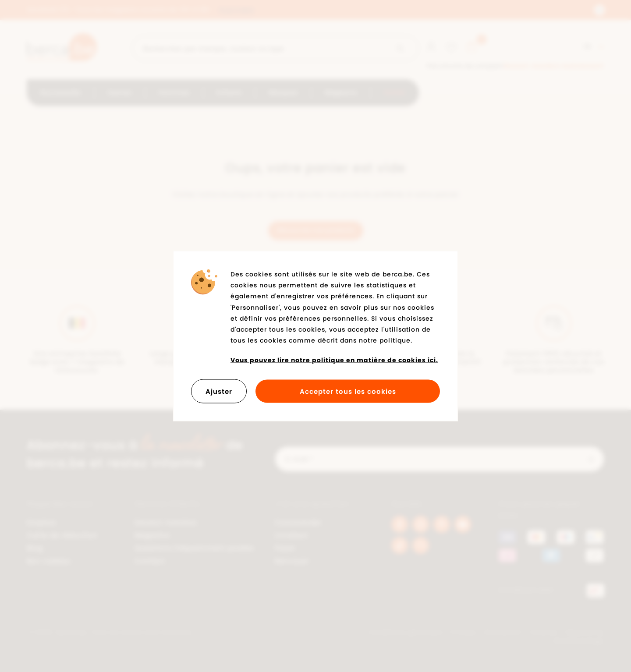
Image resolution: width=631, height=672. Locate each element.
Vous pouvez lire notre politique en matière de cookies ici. (334, 360)
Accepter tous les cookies (348, 391)
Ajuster (219, 391)
